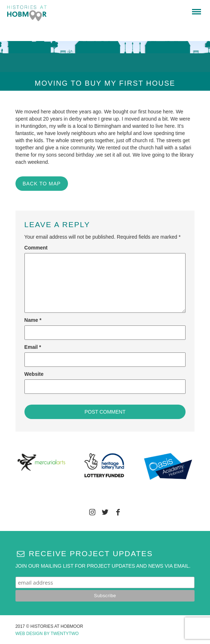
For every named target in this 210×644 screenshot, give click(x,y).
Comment (36, 248)
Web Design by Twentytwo (47, 634)
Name (33, 320)
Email (33, 347)
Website (34, 374)
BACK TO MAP (42, 184)
